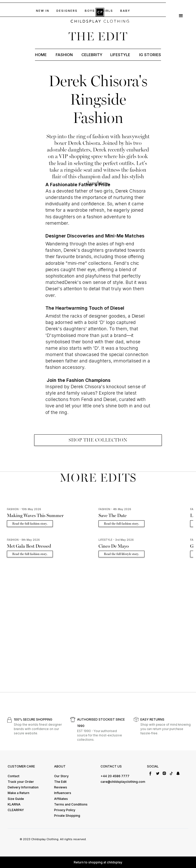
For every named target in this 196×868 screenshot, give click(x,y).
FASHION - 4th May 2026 (115, 509)
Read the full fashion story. (30, 524)
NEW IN (43, 11)
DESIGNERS (67, 11)
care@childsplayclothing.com (123, 782)
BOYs (90, 11)
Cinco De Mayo (114, 546)
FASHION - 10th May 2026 (24, 509)
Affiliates (61, 799)
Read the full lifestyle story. (121, 554)
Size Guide (16, 799)
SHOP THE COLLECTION (98, 440)
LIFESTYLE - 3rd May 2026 (116, 540)
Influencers (63, 793)
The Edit (60, 782)
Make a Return (19, 793)
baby (125, 11)
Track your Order (21, 782)
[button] (181, 15)
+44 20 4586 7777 (115, 776)
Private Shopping (67, 816)
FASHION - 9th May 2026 (23, 540)
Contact (14, 776)
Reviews (61, 787)
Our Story (61, 776)
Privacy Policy (65, 810)
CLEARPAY (16, 810)
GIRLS (108, 11)
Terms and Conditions (71, 804)
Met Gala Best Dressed (29, 546)
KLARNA (14, 804)
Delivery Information (23, 787)
